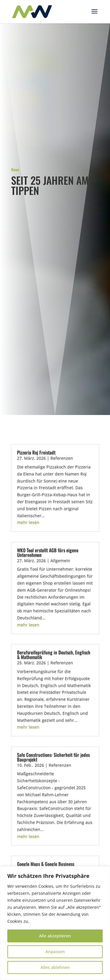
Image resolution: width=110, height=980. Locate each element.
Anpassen (55, 952)
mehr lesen (28, 522)
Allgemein (60, 560)
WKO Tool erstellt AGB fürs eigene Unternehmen (48, 552)
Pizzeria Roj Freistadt (36, 452)
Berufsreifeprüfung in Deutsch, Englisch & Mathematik (54, 655)
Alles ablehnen (55, 967)
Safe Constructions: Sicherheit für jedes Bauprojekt (53, 757)
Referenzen (62, 458)
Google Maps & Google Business (46, 864)
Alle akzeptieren (55, 936)
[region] (55, 923)
